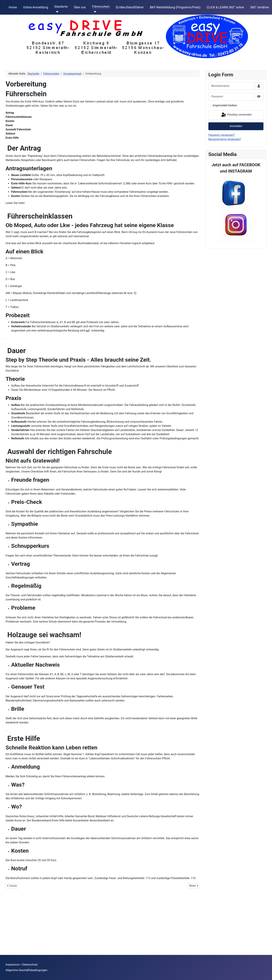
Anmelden (236, 126)
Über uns (80, 7)
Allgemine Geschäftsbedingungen (27, 970)
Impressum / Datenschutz (22, 965)
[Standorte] (56, 12)
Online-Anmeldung (36, 7)
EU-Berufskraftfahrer (130, 7)
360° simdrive (260, 7)
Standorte (61, 7)
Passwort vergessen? (222, 135)
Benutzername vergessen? (225, 139)
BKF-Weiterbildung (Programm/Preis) (175, 7)
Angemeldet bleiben (225, 105)
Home (13, 7)
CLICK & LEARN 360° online (225, 7)
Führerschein (101, 7)
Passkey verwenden (236, 115)
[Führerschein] (94, 12)
